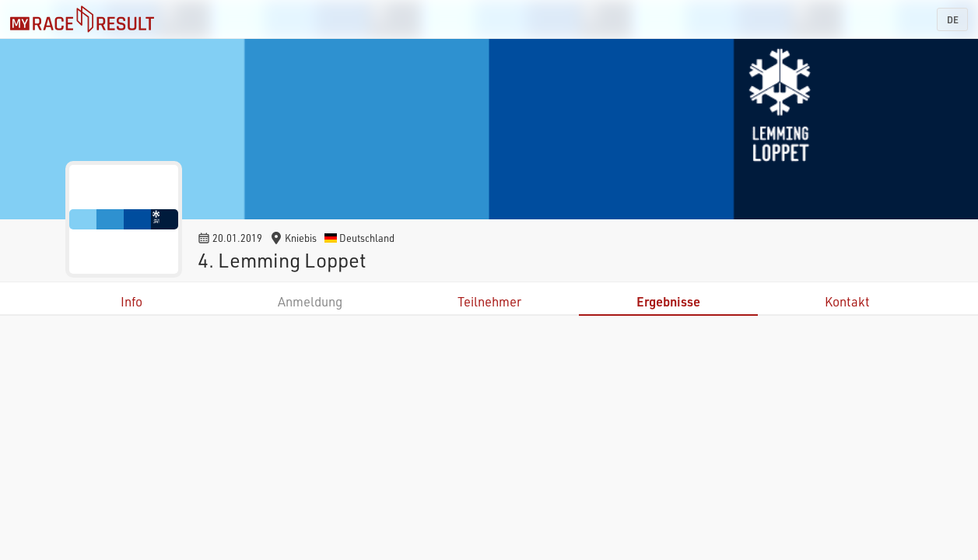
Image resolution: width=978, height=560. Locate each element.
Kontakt (847, 301)
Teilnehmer (489, 301)
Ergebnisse (668, 301)
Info (131, 301)
